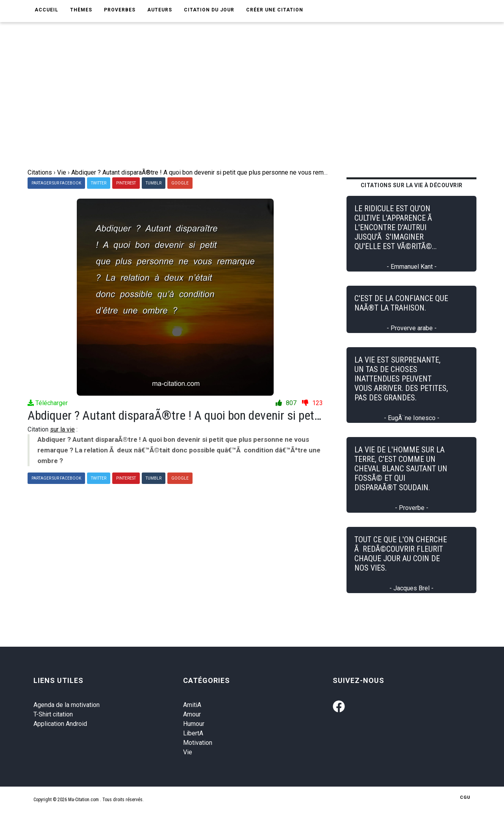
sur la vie (62, 429)
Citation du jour (209, 10)
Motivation (198, 743)
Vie (188, 752)
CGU (465, 797)
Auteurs (160, 10)
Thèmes (81, 10)
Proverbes (120, 10)
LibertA (193, 733)
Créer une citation (275, 10)
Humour (194, 724)
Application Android (60, 724)
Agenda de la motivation (67, 705)
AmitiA (192, 705)
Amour (192, 714)
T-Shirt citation (53, 714)
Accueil (46, 10)
